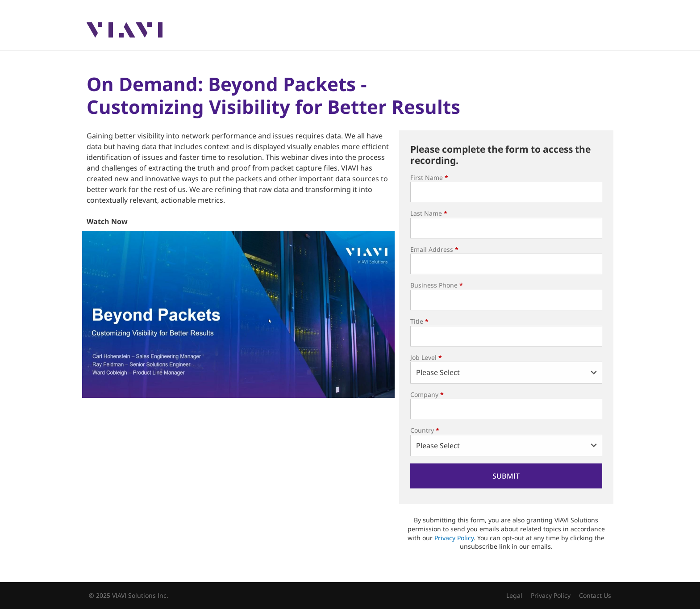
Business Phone (437, 285)
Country (425, 430)
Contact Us (595, 595)
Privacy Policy (454, 538)
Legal (514, 595)
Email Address (434, 249)
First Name (429, 177)
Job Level (426, 357)
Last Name (429, 213)
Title (419, 321)
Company (427, 394)
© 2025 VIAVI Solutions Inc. (129, 595)
